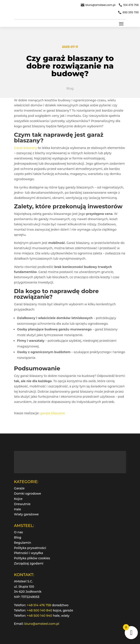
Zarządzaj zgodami (29, 563)
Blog (70, 88)
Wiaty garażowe (26, 514)
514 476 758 (131, 5)
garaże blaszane (53, 413)
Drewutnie (22, 504)
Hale (17, 509)
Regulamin (22, 543)
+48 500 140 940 (40, 616)
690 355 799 (131, 12)
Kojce (18, 499)
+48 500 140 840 (40, 610)
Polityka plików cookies (32, 558)
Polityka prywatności (30, 548)
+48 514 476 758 (39, 605)
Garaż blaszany (25, 148)
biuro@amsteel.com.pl (100, 5)
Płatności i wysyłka (29, 553)
